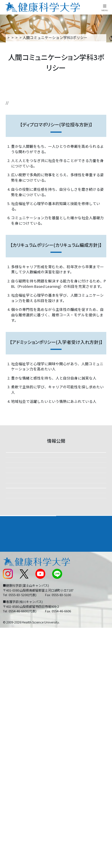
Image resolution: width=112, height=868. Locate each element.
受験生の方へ (13, 774)
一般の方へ (67, 784)
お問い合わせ (69, 745)
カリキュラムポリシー (59, 108)
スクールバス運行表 (19, 765)
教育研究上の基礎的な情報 (36, 605)
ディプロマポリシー (22, 108)
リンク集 (66, 735)
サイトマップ (69, 765)
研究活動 (21, 650)
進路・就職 (68, 714)
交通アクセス (13, 745)
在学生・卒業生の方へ (77, 774)
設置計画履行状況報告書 (34, 538)
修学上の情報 (25, 472)
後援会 (8, 735)
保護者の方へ (13, 784)
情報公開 (59, 37)
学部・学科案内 (72, 703)
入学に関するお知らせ (77, 755)
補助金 (19, 672)
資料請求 (106, 86)
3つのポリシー (83, 37)
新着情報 (10, 755)
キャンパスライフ (18, 725)
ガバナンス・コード (30, 583)
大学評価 (21, 516)
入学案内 (10, 714)
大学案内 (40, 37)
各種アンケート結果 (30, 627)
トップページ (18, 37)
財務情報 (21, 494)
